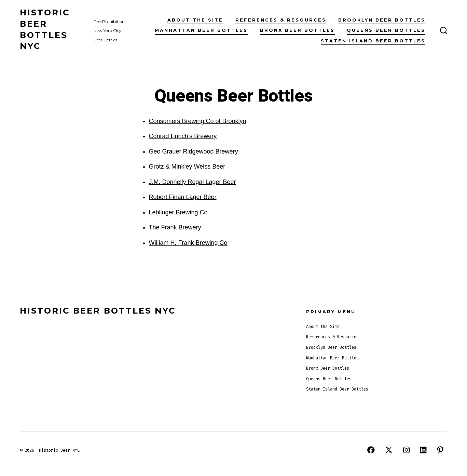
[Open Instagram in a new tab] (407, 450)
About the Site (195, 20)
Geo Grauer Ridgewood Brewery (194, 151)
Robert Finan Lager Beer (183, 197)
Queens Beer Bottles (386, 30)
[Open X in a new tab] (389, 450)
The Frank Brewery (175, 227)
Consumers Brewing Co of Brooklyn (198, 121)
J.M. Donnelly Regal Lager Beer (193, 182)
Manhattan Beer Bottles (201, 30)
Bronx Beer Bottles (297, 30)
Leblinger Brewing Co (178, 212)
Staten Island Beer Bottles (373, 41)
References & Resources (281, 20)
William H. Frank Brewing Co (188, 243)
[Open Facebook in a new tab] (371, 450)
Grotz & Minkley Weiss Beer (187, 167)
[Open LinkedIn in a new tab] (423, 450)
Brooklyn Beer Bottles (382, 20)
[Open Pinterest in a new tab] (440, 450)
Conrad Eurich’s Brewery (183, 136)
